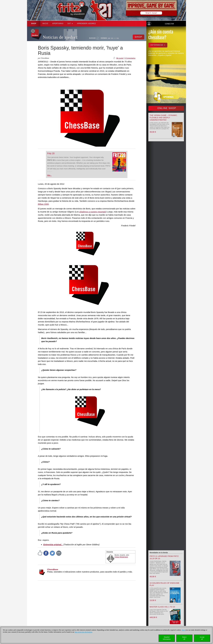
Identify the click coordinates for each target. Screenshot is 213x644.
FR (118, 38)
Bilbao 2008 (43, 204)
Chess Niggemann (121, 557)
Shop (34, 24)
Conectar (169, 24)
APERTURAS (58, 24)
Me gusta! (120, 58)
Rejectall (184, 638)
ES (115, 38)
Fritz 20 (51, 153)
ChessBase (53, 569)
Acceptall (202, 638)
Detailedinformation (167, 638)
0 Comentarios (130, 58)
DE (109, 38)
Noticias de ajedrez (60, 37)
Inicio (45, 24)
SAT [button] (70, 24)
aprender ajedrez (86, 24)
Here (183, 630)
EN (112, 38)
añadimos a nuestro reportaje (92, 212)
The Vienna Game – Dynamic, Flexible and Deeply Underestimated (164, 118)
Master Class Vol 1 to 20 (162, 607)
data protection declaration (83, 632)
